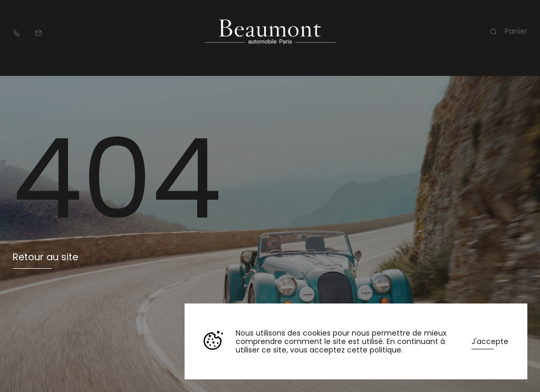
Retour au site (45, 257)
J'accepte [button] (490, 341)
